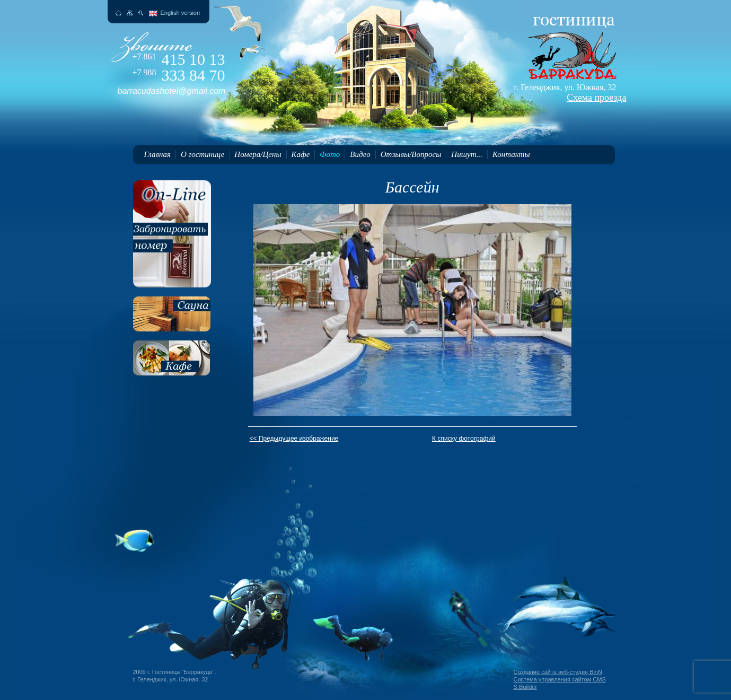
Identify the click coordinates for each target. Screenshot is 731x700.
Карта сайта (130, 13)
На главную (118, 13)
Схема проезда (596, 98)
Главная (157, 154)
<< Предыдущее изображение (294, 439)
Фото (330, 154)
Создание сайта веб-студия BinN (558, 672)
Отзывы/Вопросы (411, 154)
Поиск (141, 13)
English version (180, 13)
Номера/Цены (258, 154)
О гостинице (202, 154)
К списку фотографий (464, 439)
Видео (360, 154)
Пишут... (467, 154)
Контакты (511, 154)
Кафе (301, 154)
